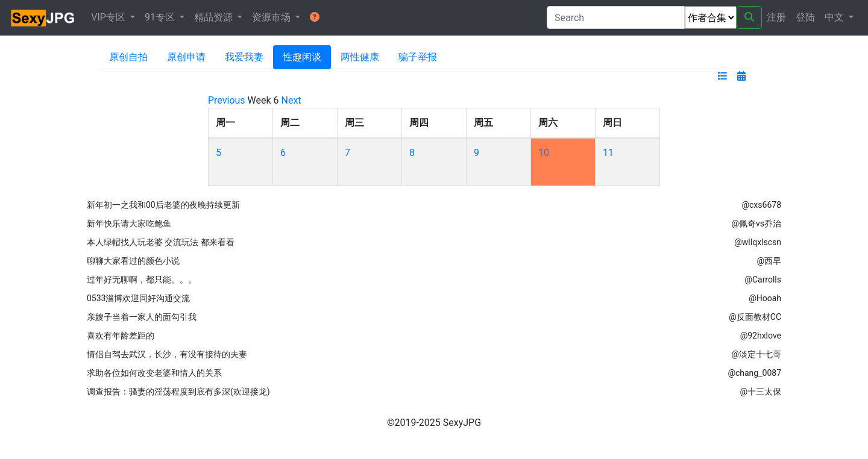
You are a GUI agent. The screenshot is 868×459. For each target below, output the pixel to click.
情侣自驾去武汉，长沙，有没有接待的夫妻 (167, 354)
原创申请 (186, 57)
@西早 (769, 261)
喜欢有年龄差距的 (121, 336)
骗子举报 (418, 57)
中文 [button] (835, 17)
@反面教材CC (755, 317)
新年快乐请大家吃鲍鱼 (129, 223)
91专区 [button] (161, 17)
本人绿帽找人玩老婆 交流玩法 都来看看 (161, 242)
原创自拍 (128, 57)
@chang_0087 (754, 373)
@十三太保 (760, 392)
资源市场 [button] (272, 17)
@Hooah (765, 298)
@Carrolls (763, 279)
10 (544, 153)
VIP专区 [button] (109, 17)
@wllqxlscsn (758, 242)
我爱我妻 (244, 57)
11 (608, 153)
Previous (227, 100)
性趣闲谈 (302, 57)
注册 (776, 17)
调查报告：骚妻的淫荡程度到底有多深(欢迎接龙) (178, 392)
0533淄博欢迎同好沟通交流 (138, 298)
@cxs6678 (761, 205)
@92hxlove (761, 336)
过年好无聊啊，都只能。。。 (142, 279)
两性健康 (360, 57)
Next (291, 100)
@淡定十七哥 (756, 354)
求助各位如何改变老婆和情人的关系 (154, 373)
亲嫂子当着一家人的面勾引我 (142, 317)
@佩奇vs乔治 (756, 223)
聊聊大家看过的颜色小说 (133, 261)
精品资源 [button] (215, 17)
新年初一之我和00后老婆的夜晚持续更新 (163, 205)
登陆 (805, 17)
